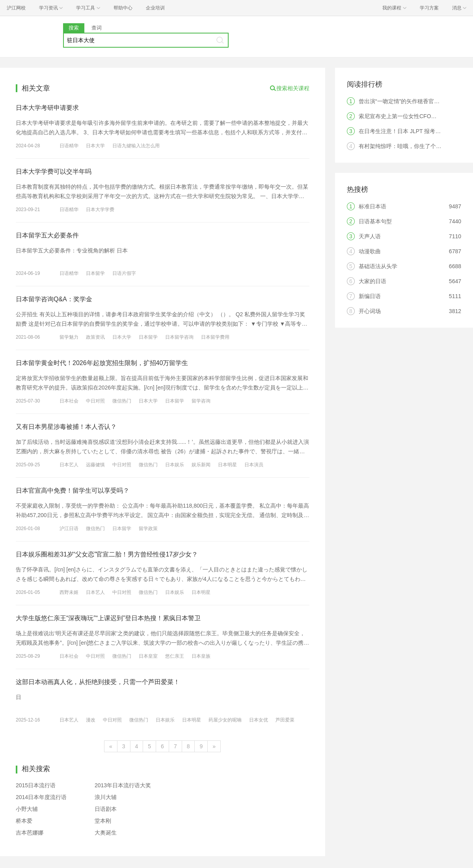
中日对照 (95, 401)
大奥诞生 (106, 833)
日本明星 (227, 465)
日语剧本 (106, 809)
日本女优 (259, 720)
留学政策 (148, 529)
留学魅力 (69, 337)
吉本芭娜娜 (30, 833)
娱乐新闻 (201, 465)
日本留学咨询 (179, 337)
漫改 (91, 720)
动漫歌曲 (370, 251)
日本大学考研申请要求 (47, 108)
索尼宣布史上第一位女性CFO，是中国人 (409, 116)
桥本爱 (24, 821)
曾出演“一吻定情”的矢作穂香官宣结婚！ (407, 101)
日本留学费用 (215, 337)
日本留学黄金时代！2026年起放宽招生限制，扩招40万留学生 (102, 363)
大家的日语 (372, 281)
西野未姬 (69, 592)
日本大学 (95, 146)
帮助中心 (123, 8)
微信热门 (122, 401)
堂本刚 (103, 821)
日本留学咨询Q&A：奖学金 (54, 299)
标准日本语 (372, 206)
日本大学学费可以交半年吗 (54, 172)
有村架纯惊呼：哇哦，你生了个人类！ (406, 146)
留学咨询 (201, 401)
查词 (97, 28)
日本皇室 (148, 656)
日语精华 (69, 146)
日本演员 (254, 465)
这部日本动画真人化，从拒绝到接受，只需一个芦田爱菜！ (98, 682)
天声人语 (370, 236)
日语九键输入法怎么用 (136, 146)
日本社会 (69, 401)
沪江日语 (69, 529)
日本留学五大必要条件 (47, 235)
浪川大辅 (106, 797)
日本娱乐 (175, 465)
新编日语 (370, 296)
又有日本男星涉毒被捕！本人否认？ (66, 427)
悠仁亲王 (175, 656)
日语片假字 (124, 273)
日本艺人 (69, 465)
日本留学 (95, 273)
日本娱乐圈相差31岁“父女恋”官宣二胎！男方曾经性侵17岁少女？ (107, 554)
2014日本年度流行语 (41, 797)
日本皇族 (201, 656)
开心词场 (370, 311)
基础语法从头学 (378, 266)
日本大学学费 (100, 210)
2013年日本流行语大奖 (123, 785)
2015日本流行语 (36, 785)
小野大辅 (27, 809)
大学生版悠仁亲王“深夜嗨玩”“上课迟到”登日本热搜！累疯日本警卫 (108, 618)
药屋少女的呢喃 (225, 720)
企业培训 (155, 8)
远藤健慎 (95, 465)
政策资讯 (95, 337)
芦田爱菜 (285, 720)
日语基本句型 (375, 221)
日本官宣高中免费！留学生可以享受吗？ (73, 491)
